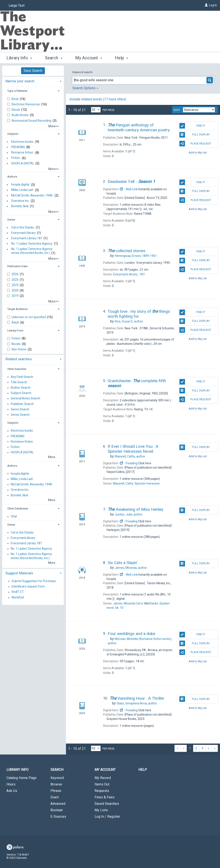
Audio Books (20, 115)
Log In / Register (107, 817)
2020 (15, 290)
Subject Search (21, 393)
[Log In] (206, 5)
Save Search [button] (33, 71)
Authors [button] (12, 177)
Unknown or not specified (29, 317)
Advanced (58, 804)
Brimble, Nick (20, 206)
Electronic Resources (26, 104)
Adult (16, 322)
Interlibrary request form (28, 587)
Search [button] (53, 58)
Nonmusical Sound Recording (32, 121)
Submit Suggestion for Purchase (34, 581)
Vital (14, 517)
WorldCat (18, 597)
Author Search (21, 388)
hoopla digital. (21, 185)
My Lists (101, 810)
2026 (15, 274)
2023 (15, 285)
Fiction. (16, 158)
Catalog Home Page (21, 778)
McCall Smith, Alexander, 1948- (32, 195)
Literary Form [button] (15, 330)
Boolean (57, 810)
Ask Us (12, 791)
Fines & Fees (105, 797)
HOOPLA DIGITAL (23, 163)
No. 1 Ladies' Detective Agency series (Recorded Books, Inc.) (32, 251)
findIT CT (18, 592)
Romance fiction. (23, 153)
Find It (192, 126)
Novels (16, 344)
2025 (15, 280)
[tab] (33, 81)
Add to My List (198, 153)
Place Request (195, 144)
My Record (103, 778)
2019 (15, 296)
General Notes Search (25, 399)
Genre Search (20, 409)
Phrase (56, 791)
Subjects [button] (13, 134)
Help (143, 770)
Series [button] (11, 220)
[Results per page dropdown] (96, 110)
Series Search (20, 415)
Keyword (57, 778)
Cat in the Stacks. (23, 227)
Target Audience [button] (17, 309)
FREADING (18, 147)
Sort (177, 110)
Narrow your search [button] (20, 81)
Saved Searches (107, 804)
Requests (102, 791)
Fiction (16, 338)
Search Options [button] (85, 88)
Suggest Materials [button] (19, 573)
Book (15, 99)
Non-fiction (19, 349)
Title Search (19, 382)
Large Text (17, 5)
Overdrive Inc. (20, 201)
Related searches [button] (19, 359)
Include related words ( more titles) (98, 99)
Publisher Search (22, 404)
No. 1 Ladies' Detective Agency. (32, 244)
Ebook (16, 110)
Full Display (195, 135)
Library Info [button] (19, 58)
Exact (55, 797)
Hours (11, 784)
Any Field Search (22, 377)
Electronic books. (23, 142)
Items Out (102, 784)
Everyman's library (23, 233)
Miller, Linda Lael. (22, 190)
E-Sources (58, 817)
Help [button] (121, 58)
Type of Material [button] (17, 91)
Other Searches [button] (17, 369)
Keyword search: (83, 72)
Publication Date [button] (17, 266)
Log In (213, 5)
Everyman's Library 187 (27, 238)
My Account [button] (89, 58)
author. (129, 321)
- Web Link (129, 189)
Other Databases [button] (18, 508)
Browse (56, 784)
